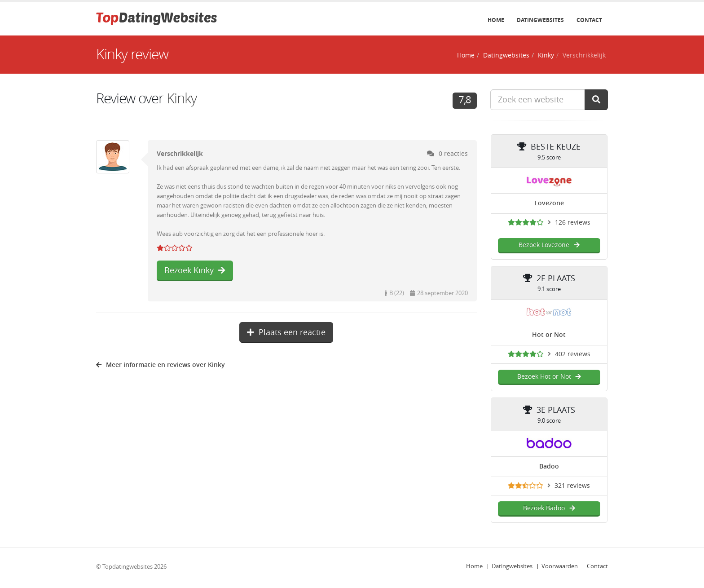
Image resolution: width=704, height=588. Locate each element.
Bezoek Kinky (195, 270)
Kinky (546, 55)
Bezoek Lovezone (549, 245)
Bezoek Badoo (549, 508)
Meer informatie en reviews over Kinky (161, 365)
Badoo (549, 466)
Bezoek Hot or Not (549, 377)
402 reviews (573, 354)
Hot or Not (549, 335)
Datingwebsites (540, 20)
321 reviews (572, 486)
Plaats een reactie (286, 332)
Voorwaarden (560, 566)
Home (496, 20)
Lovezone (549, 203)
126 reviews (573, 223)
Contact (589, 20)
